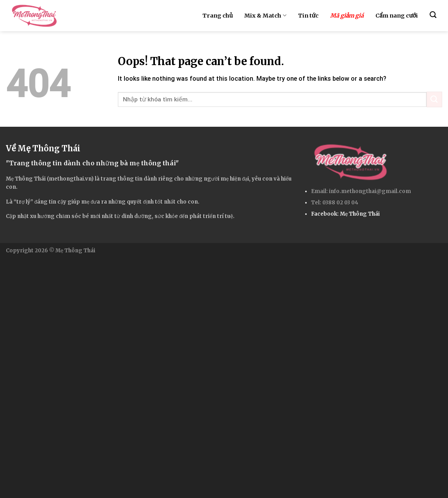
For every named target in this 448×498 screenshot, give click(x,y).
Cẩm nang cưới (396, 16)
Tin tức (308, 16)
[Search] (433, 15)
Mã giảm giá (347, 16)
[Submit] (434, 99)
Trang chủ (218, 16)
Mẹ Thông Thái (360, 214)
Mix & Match (265, 15)
